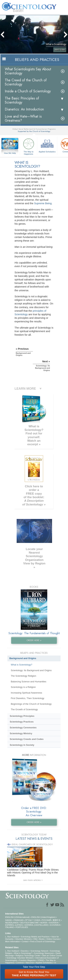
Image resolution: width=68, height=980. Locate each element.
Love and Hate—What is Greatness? (23, 118)
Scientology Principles (22, 716)
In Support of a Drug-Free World (31, 964)
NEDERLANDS (12, 923)
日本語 (37, 920)
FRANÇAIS (19, 920)
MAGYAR (34, 923)
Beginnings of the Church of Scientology (31, 704)
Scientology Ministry (21, 733)
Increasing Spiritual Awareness (26, 693)
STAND (41, 960)
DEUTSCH (25, 923)
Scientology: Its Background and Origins (31, 670)
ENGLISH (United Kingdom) (43, 917)
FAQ (35, 939)
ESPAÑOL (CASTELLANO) (36, 925)
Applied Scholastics (47, 145)
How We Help (10, 153)
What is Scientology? (22, 665)
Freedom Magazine (27, 960)
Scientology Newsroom (44, 953)
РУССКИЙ (46, 920)
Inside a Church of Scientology (28, 91)
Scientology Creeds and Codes (27, 739)
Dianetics (25, 951)
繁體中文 (57, 920)
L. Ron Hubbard (12, 937)
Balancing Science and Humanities (29, 682)
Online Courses (53, 939)
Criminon (20, 963)
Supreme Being (43, 203)
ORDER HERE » (34, 640)
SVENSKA (54, 923)
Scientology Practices (22, 722)
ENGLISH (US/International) (17, 917)
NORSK (44, 923)
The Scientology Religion (23, 676)
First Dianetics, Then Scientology (28, 698)
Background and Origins (23, 658)
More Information (12, 941)
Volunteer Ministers (24, 939)
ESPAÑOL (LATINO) (14, 925)
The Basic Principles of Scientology (22, 100)
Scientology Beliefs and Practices (35, 937)
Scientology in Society (22, 745)
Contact (25, 941)
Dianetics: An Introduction (24, 109)
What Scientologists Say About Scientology (28, 71)
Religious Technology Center (28, 955)
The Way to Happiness (29, 146)
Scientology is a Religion (23, 687)
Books (42, 939)
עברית (29, 920)
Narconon (30, 963)
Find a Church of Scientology (43, 941)
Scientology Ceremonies (23, 728)
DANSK (8, 920)
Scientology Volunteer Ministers (20, 958)
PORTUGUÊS (22, 927)
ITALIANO (9, 927)
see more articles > (33, 880)
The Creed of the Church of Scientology (26, 82)
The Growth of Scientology (24, 709)
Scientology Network (39, 951)
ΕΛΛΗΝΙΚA (55, 925)
